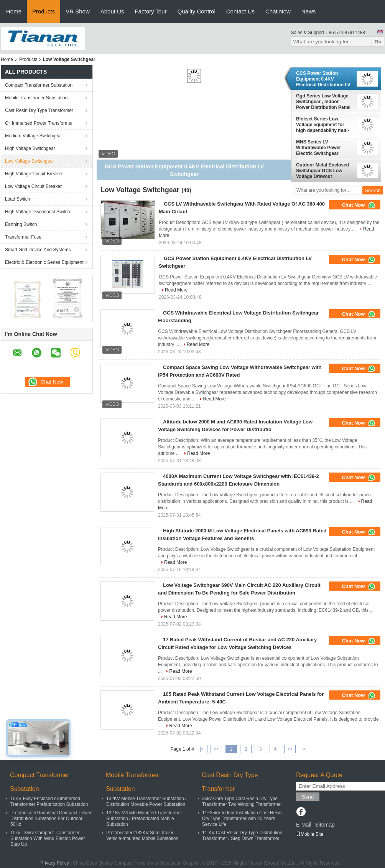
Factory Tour (151, 11)
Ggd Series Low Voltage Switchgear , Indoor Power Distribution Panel (323, 102)
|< (202, 749)
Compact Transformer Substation (39, 85)
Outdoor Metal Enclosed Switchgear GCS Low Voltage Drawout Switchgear (322, 171)
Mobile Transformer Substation (36, 98)
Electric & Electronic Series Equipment (44, 262)
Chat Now (278, 11)
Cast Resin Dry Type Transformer (39, 110)
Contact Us (240, 11)
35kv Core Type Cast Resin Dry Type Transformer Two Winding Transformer (241, 801)
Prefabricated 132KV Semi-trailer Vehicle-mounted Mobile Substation (142, 836)
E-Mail (304, 825)
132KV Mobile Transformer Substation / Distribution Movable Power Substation (146, 801)
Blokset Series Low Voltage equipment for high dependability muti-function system (323, 125)
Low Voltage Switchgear (30, 161)
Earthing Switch (21, 224)
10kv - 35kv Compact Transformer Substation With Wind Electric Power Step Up (48, 838)
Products (44, 11)
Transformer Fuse (23, 237)
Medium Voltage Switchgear (34, 136)
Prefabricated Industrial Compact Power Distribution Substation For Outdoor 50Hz (51, 819)
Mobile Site (310, 834)
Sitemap (325, 825)
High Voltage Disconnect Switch (37, 212)
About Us (112, 11)
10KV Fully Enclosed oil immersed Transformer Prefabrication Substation (49, 801)
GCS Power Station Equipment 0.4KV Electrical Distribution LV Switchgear (323, 79)
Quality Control (197, 11)
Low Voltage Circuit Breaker (33, 186)
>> (290, 749)
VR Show (78, 11)
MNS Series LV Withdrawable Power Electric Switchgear (318, 148)
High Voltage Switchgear (30, 148)
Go (378, 42)
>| (304, 749)
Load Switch (17, 199)
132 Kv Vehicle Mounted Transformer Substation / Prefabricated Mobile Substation (144, 819)
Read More (176, 290)
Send (308, 797)
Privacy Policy (55, 863)
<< (216, 749)
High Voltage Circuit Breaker (34, 174)
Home (14, 11)
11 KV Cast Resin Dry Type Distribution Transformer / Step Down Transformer (242, 836)
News (309, 11)
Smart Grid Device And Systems (38, 250)
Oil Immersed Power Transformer (39, 123)
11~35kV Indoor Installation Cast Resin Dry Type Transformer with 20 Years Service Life (242, 819)
